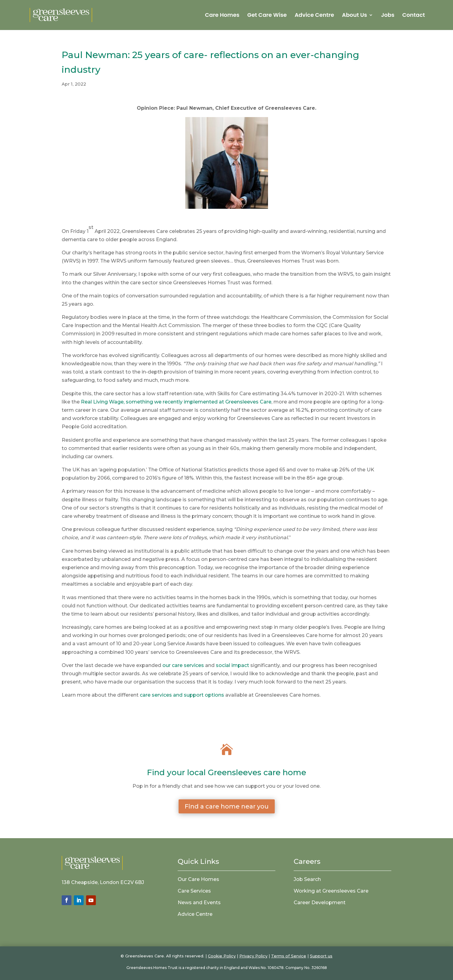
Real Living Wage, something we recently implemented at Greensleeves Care (176, 402)
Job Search (307, 879)
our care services (183, 665)
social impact (232, 665)
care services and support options (182, 695)
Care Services (194, 891)
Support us (321, 956)
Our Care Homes (198, 879)
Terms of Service (289, 956)
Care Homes (222, 16)
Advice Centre (314, 16)
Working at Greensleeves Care (331, 891)
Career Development (320, 903)
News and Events (199, 903)
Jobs (388, 16)
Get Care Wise (267, 16)
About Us (354, 16)
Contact (414, 16)
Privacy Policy (253, 956)
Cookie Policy (222, 956)
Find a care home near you (227, 806)
